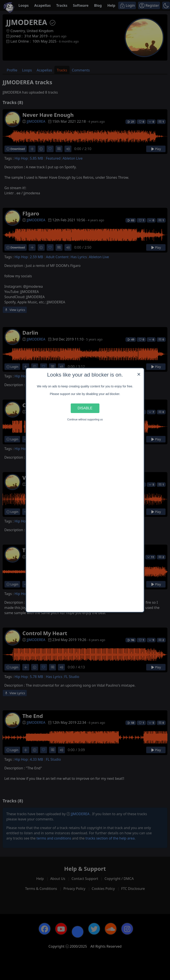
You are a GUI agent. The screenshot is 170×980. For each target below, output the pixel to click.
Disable (85, 408)
